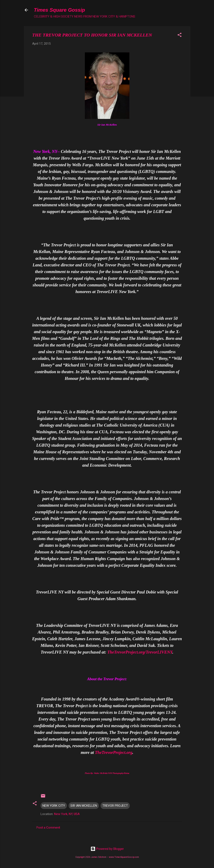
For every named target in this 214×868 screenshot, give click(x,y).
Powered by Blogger (107, 849)
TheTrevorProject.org (114, 752)
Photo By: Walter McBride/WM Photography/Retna (107, 773)
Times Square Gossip (59, 10)
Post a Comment (48, 828)
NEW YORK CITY (54, 806)
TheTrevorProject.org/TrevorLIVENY (140, 652)
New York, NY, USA (67, 814)
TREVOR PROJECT (115, 806)
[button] (180, 36)
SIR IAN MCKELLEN (84, 806)
